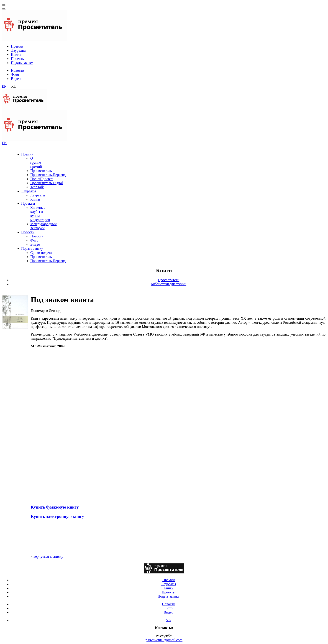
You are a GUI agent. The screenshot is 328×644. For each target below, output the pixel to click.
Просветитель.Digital (47, 183)
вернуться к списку (48, 556)
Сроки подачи (41, 253)
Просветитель (41, 171)
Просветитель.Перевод (48, 175)
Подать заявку (22, 63)
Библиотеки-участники (169, 284)
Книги (16, 55)
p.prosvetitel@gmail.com (164, 640)
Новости (18, 70)
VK (168, 620)
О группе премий (36, 162)
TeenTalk (37, 187)
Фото (15, 75)
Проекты (18, 59)
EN (4, 86)
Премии (17, 46)
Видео (16, 79)
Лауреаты (18, 50)
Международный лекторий (44, 226)
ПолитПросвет (42, 179)
